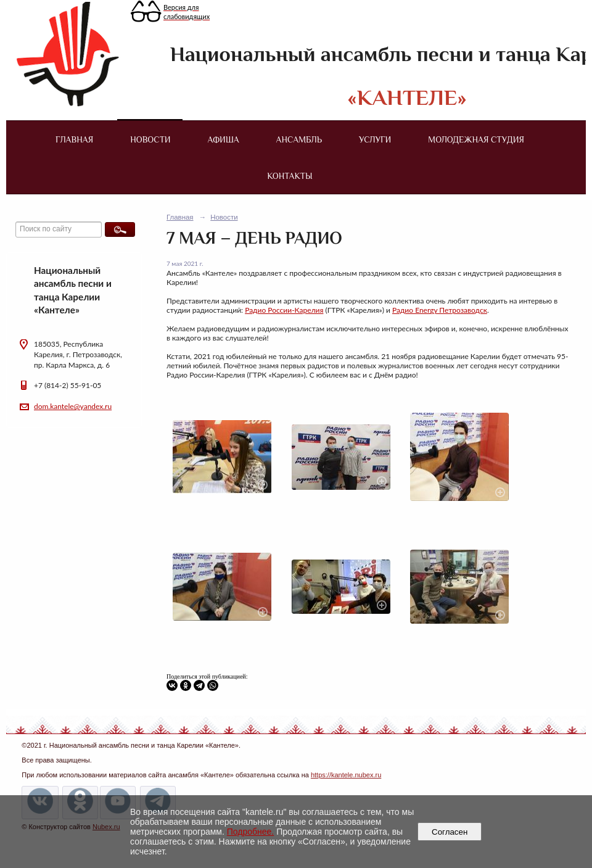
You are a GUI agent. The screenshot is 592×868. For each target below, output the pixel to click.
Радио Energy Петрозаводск (440, 310)
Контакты (290, 176)
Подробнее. (251, 832)
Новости (150, 139)
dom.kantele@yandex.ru (73, 406)
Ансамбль (299, 139)
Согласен (450, 832)
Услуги (375, 139)
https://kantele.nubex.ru (346, 775)
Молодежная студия (476, 139)
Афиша (224, 139)
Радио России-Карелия (284, 310)
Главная (74, 139)
